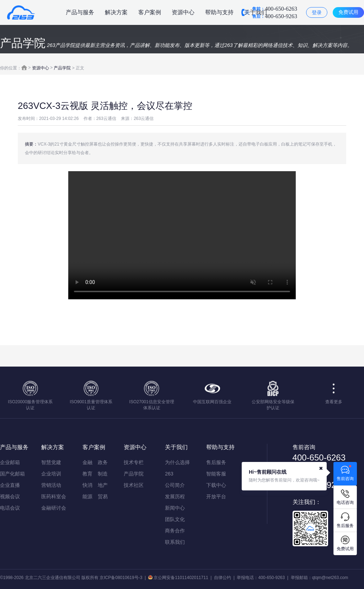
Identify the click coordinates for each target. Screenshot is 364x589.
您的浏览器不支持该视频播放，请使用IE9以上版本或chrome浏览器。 (182, 235)
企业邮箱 (10, 462)
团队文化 (175, 519)
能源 (87, 496)
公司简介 (175, 485)
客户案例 (150, 12)
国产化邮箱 (12, 474)
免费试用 (348, 12)
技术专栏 (134, 462)
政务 (103, 462)
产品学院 (62, 68)
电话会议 (10, 508)
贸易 (103, 496)
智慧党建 (51, 462)
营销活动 (51, 485)
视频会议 (10, 496)
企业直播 (10, 485)
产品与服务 (80, 12)
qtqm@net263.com (330, 578)
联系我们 (175, 542)
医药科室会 (54, 496)
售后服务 (216, 462)
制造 (103, 474)
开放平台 (216, 496)
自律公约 (223, 578)
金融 (87, 462)
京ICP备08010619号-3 (121, 578)
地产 (103, 485)
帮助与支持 (219, 12)
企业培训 (51, 474)
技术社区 (134, 485)
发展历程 (175, 496)
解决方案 (116, 12)
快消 (87, 485)
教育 (87, 474)
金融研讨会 (54, 508)
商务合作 (175, 531)
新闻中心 (175, 508)
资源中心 (183, 12)
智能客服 (216, 474)
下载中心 (216, 485)
